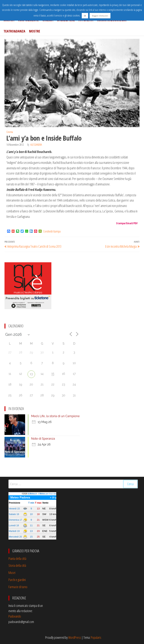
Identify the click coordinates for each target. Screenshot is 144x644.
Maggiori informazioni (100, 16)
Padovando (15, 616)
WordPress (75, 637)
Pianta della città (17, 559)
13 (31, 374)
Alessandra (36, 145)
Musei (12, 573)
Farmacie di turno (18, 587)
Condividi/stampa (52, 231)
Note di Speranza (43, 439)
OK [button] (85, 16)
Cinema (10, 132)
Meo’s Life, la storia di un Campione (55, 416)
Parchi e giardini (17, 580)
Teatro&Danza (14, 31)
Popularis (96, 637)
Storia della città (17, 565)
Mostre (35, 31)
